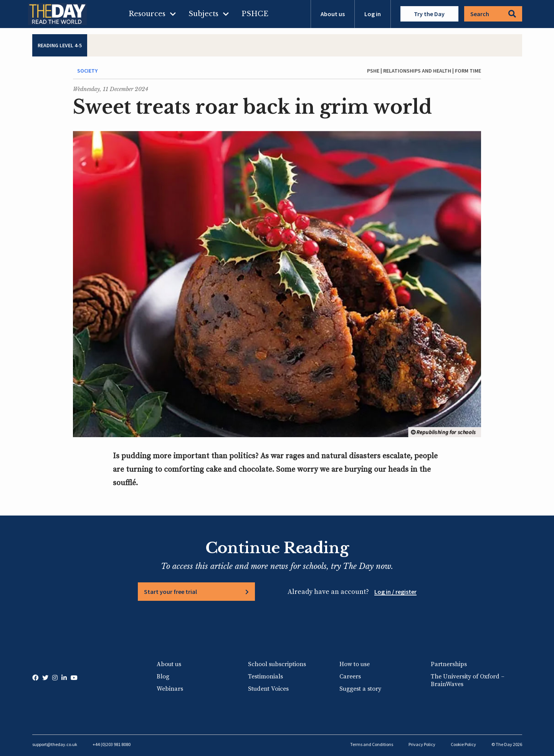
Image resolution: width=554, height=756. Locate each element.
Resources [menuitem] (147, 14)
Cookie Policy (463, 744)
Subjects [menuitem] (203, 14)
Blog (163, 676)
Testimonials (265, 676)
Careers (350, 676)
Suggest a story (360, 689)
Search (493, 14)
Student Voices (268, 689)
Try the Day (429, 14)
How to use (355, 664)
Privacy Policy (422, 744)
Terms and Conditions (372, 744)
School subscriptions (277, 664)
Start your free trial (170, 592)
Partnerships (449, 664)
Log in (373, 14)
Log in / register (395, 592)
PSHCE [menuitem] (255, 14)
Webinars (170, 689)
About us (333, 14)
